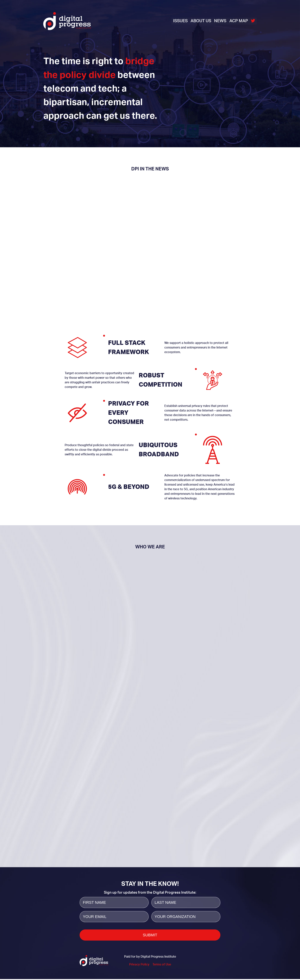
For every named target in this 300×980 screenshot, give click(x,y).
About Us (201, 21)
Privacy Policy (139, 965)
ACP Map (239, 21)
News (220, 21)
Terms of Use (162, 965)
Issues (180, 21)
